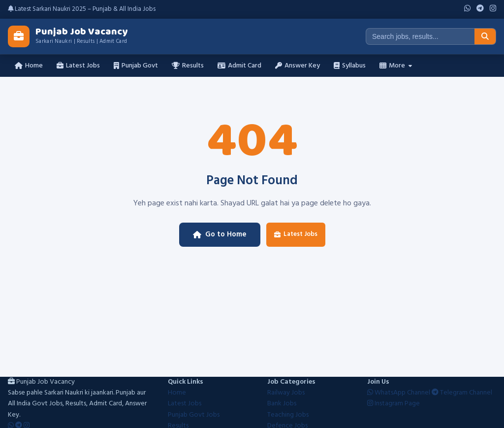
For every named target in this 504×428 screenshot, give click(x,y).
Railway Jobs (286, 393)
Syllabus (350, 66)
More (396, 66)
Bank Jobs (282, 404)
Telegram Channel (462, 393)
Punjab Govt (136, 66)
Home (29, 66)
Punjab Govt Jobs (194, 415)
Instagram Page (394, 404)
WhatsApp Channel (399, 393)
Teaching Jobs (288, 415)
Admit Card (239, 66)
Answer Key (298, 66)
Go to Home (220, 234)
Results (188, 66)
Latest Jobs (78, 66)
